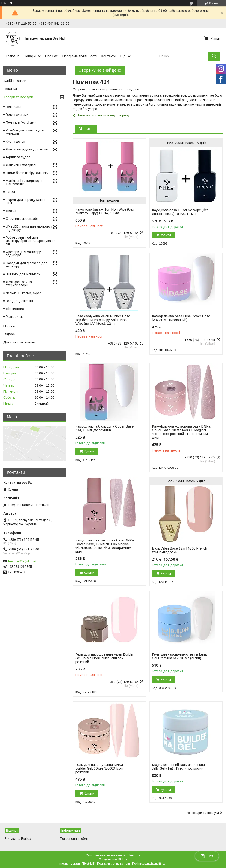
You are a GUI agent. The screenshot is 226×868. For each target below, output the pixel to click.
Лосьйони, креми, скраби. (25, 293)
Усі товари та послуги (203, 813)
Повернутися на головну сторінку (103, 115)
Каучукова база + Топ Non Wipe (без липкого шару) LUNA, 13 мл (105, 211)
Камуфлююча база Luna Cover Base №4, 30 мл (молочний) (181, 318)
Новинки (10, 89)
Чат (207, 856)
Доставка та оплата (19, 342)
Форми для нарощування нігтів (25, 201)
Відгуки (9, 334)
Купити (166, 235)
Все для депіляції (19, 301)
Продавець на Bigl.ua (113, 859)
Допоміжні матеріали (22, 165)
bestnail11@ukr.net (22, 561)
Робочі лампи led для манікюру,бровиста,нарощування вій (31, 241)
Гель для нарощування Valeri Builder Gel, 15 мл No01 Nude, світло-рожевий (104, 658)
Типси (10, 192)
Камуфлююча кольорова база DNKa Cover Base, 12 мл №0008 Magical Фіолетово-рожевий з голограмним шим (105, 546)
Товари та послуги (18, 97)
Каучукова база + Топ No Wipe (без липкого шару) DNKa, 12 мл (180, 212)
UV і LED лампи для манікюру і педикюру (29, 228)
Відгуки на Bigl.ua (18, 839)
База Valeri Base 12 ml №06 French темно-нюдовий (180, 550)
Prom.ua (135, 855)
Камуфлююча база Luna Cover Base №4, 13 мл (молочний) (104, 428)
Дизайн (12, 211)
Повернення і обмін (75, 839)
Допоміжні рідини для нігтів (27, 149)
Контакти (108, 56)
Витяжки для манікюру (23, 274)
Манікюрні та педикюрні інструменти (24, 182)
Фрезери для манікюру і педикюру (24, 254)
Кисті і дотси (15, 141)
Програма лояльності (80, 56)
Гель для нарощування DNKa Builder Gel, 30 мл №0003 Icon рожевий (99, 768)
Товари (30, 56)
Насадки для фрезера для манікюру (27, 265)
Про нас (52, 56)
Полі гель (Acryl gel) (21, 122)
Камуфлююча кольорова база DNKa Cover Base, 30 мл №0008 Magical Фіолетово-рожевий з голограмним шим (181, 432)
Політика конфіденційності (150, 864)
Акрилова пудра (18, 157)
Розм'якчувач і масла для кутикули (25, 132)
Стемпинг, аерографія (23, 219)
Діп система (15, 309)
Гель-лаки (13, 107)
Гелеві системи (17, 115)
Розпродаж (14, 317)
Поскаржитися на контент (114, 864)
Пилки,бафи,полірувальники (27, 173)
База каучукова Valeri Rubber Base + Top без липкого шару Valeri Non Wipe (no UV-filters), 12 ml (104, 320)
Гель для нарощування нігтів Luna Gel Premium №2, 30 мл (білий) (179, 656)
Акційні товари (15, 81)
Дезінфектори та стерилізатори (19, 284)
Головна (13, 56)
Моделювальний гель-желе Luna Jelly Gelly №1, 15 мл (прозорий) (178, 767)
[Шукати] (214, 56)
